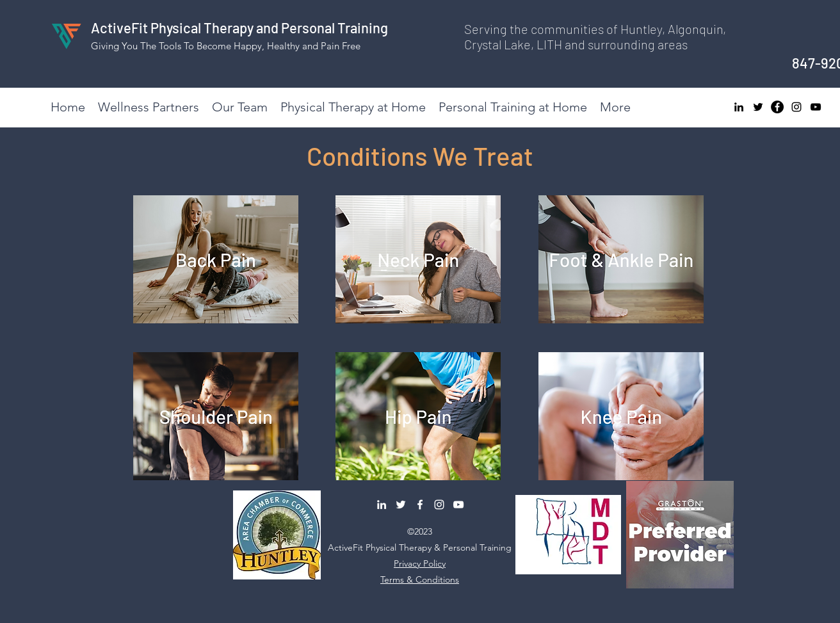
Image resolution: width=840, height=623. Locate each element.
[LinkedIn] (739, 107)
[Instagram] (796, 107)
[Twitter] (758, 107)
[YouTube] (816, 107)
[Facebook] (777, 107)
